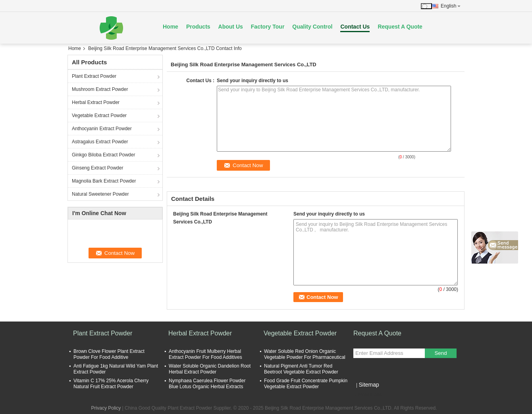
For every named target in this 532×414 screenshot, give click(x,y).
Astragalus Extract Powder (100, 142)
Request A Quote (400, 27)
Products (198, 27)
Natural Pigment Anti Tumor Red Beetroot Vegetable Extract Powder (301, 369)
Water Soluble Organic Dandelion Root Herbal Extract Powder (210, 369)
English (451, 6)
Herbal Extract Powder (96, 102)
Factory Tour (268, 27)
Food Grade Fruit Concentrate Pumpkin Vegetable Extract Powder (306, 384)
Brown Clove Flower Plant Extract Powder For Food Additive (109, 354)
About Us (231, 27)
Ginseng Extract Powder (97, 168)
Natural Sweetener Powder (100, 194)
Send (440, 353)
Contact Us (355, 27)
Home (171, 27)
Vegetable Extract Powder (99, 116)
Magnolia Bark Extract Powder (104, 181)
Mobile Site (367, 395)
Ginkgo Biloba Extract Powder (103, 155)
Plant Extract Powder (94, 76)
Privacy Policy (106, 408)
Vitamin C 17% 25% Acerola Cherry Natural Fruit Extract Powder (111, 384)
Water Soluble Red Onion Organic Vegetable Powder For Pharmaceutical (305, 354)
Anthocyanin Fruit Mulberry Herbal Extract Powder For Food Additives (205, 354)
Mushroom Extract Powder (100, 89)
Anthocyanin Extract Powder (102, 129)
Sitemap (369, 385)
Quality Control (312, 27)
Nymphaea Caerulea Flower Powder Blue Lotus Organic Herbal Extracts (207, 384)
